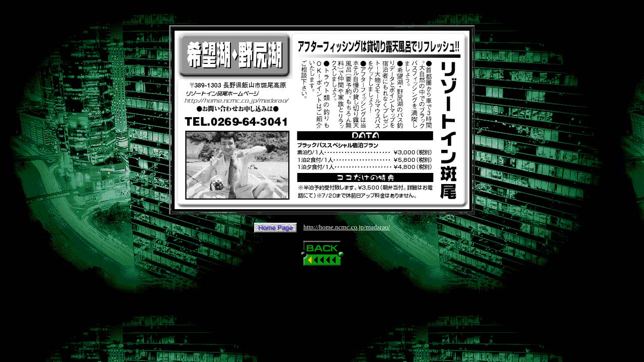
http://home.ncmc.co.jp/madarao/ (347, 227)
